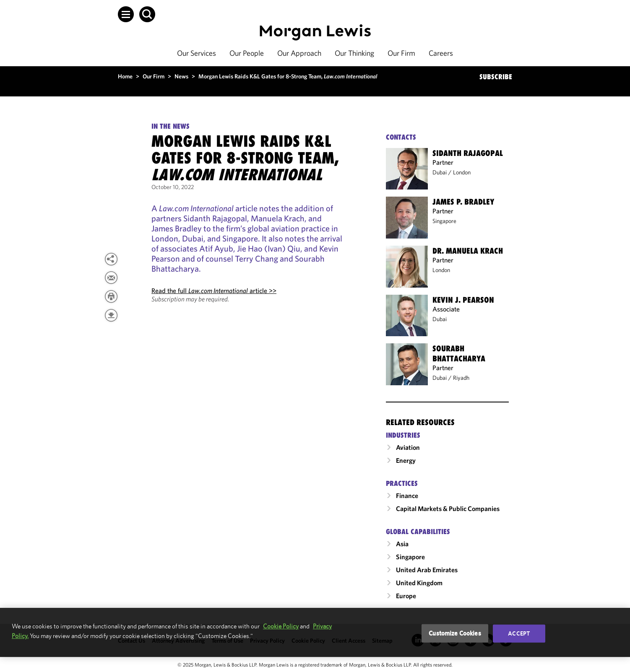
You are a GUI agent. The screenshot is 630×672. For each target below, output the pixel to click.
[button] (126, 14)
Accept (519, 633)
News (181, 76)
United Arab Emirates (427, 570)
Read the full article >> (214, 291)
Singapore (444, 221)
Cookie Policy (281, 626)
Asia (402, 544)
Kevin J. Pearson (463, 300)
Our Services (197, 53)
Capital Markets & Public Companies (448, 509)
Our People (247, 53)
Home (125, 76)
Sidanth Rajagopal (468, 153)
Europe (406, 596)
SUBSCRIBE (496, 77)
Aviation (408, 447)
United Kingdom (419, 583)
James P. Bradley (463, 202)
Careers (441, 53)
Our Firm (401, 53)
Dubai (440, 172)
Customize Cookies (455, 633)
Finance (407, 496)
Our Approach (299, 53)
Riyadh (461, 378)
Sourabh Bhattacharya (459, 353)
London (462, 172)
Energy (406, 460)
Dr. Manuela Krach (468, 251)
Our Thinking (354, 53)
